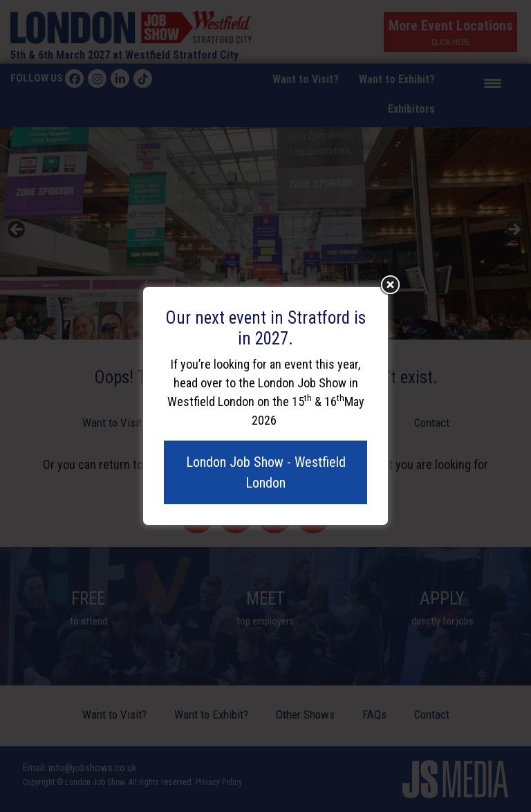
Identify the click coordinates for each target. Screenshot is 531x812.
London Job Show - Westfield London (266, 472)
